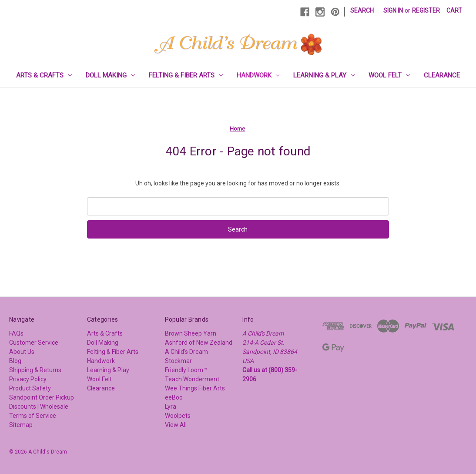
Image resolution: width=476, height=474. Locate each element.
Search (362, 10)
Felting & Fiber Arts (186, 75)
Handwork (258, 75)
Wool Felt (389, 75)
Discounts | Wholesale (39, 407)
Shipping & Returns (35, 370)
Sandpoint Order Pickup (42, 397)
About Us (22, 352)
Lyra (171, 407)
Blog (15, 361)
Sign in (393, 10)
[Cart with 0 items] (454, 11)
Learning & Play (324, 75)
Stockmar (178, 361)
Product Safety (30, 388)
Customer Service (34, 343)
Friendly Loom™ (186, 370)
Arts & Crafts (44, 75)
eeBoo (174, 397)
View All (176, 425)
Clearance (442, 75)
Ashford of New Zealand (199, 343)
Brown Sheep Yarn (191, 333)
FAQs (16, 333)
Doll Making (110, 75)
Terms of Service (33, 416)
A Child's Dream (186, 352)
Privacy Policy (28, 379)
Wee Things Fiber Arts (195, 388)
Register (426, 10)
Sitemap (21, 425)
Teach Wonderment (192, 379)
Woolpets (178, 416)
